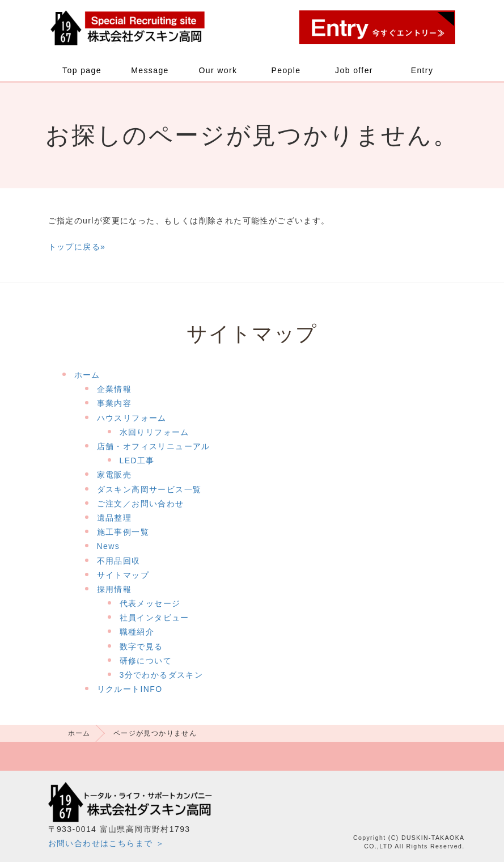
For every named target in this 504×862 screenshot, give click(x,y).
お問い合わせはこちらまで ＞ (107, 843)
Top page (82, 70)
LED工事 (137, 460)
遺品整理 (115, 518)
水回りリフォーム (154, 432)
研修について (146, 661)
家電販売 (115, 475)
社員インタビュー (154, 618)
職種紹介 (137, 632)
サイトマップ (123, 575)
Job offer (354, 70)
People (286, 70)
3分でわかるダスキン (162, 675)
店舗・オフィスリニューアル (154, 446)
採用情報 (115, 589)
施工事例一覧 (123, 532)
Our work (218, 70)
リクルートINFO (130, 689)
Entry (422, 70)
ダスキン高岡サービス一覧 (149, 489)
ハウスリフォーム (132, 418)
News (109, 546)
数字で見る (141, 646)
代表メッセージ (150, 603)
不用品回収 (119, 561)
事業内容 (115, 403)
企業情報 (115, 389)
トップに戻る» (77, 247)
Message (150, 70)
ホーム (87, 375)
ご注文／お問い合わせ (141, 504)
